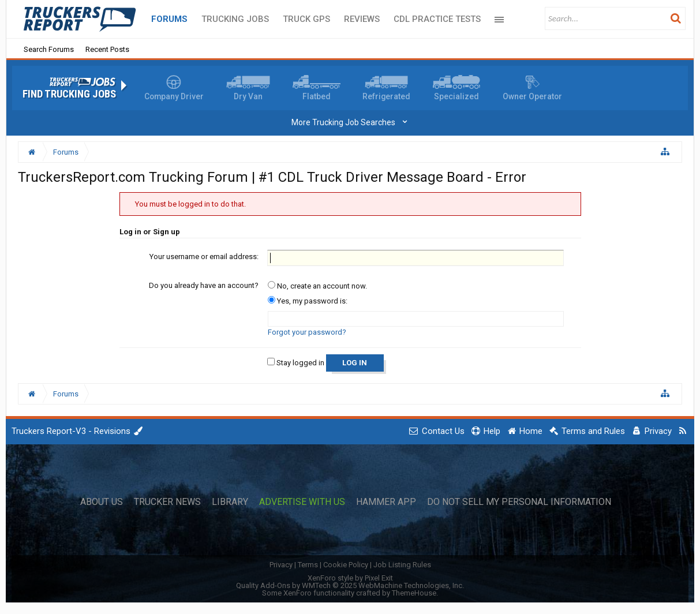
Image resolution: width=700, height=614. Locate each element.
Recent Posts (107, 49)
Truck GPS (306, 19)
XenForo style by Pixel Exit (350, 578)
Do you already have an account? (204, 285)
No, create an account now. (317, 286)
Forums (169, 19)
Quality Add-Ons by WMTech (350, 585)
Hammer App (386, 502)
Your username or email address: (204, 257)
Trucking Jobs (235, 19)
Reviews (362, 19)
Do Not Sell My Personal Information (519, 502)
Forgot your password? (307, 332)
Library (230, 502)
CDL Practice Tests (437, 19)
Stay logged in (296, 363)
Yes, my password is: (308, 301)
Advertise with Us (302, 502)
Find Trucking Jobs (69, 94)
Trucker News (167, 502)
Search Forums (49, 49)
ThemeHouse (414, 593)
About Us (102, 502)
